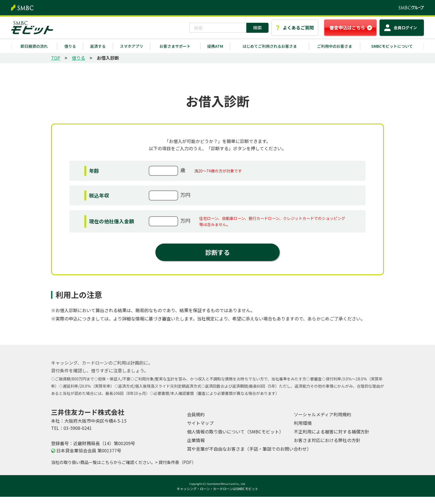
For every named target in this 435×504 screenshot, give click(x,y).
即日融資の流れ (34, 46)
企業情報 (196, 440)
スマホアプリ (131, 46)
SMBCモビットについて (392, 46)
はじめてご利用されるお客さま (270, 46)
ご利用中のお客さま (335, 46)
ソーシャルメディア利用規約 (323, 414)
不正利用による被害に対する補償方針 (332, 432)
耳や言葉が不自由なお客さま (249, 449)
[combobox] (218, 28)
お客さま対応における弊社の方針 (327, 440)
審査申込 (347, 28)
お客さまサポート (175, 46)
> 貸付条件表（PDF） (175, 462)
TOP (56, 58)
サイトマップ (200, 423)
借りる (70, 46)
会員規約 (196, 414)
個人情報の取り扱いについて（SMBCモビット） (235, 432)
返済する (98, 46)
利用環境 (303, 423)
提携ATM (215, 46)
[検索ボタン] (257, 28)
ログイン (405, 28)
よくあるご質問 (298, 27)
